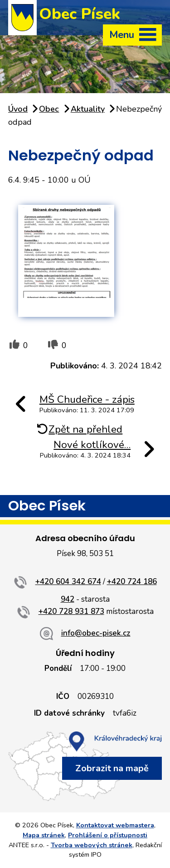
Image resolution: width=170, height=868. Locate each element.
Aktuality (88, 109)
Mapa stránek (44, 835)
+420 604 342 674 (68, 582)
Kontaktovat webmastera (115, 825)
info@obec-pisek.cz (96, 633)
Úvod (18, 109)
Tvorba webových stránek (92, 845)
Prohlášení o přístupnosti (108, 835)
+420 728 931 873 (71, 611)
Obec (49, 109)
